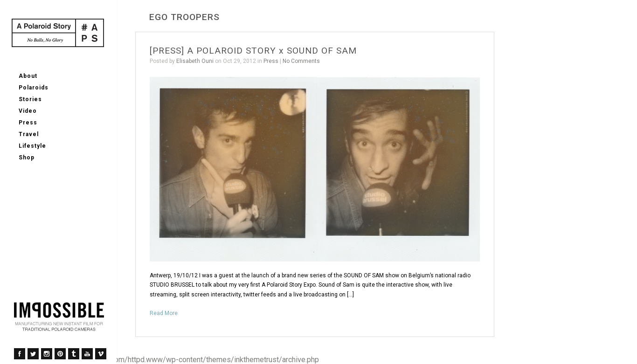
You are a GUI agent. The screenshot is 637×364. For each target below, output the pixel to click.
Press (28, 123)
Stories (30, 99)
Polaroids (34, 88)
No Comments (301, 61)
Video (28, 111)
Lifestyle (32, 146)
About (28, 76)
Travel (29, 134)
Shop (27, 158)
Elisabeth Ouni (195, 61)
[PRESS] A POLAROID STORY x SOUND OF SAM (253, 51)
